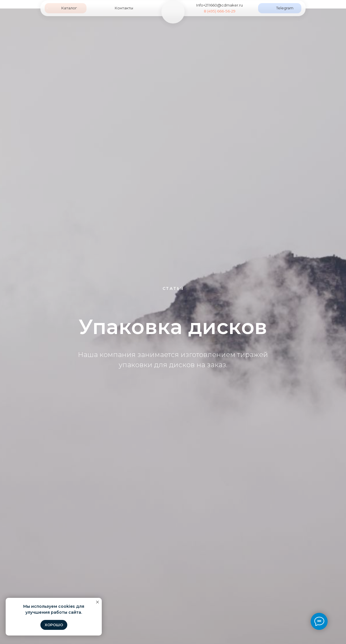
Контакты (124, 8)
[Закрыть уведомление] (98, 602)
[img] (173, 12)
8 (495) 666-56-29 (220, 11)
